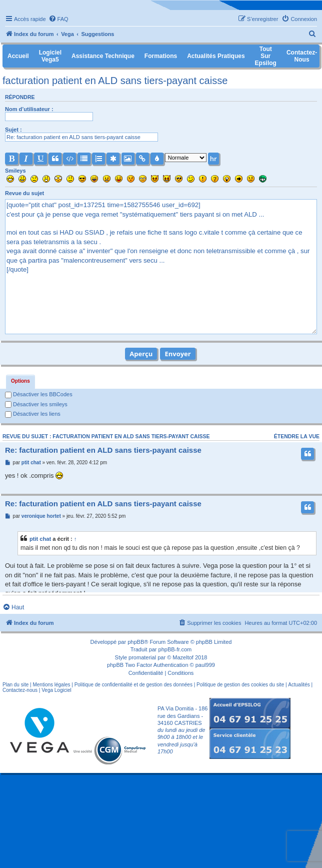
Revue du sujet (24, 193)
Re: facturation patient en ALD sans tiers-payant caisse (103, 450)
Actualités (299, 685)
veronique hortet (41, 516)
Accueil (18, 56)
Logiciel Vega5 (50, 56)
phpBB (136, 642)
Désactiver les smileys (36, 404)
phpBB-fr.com (175, 649)
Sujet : (13, 130)
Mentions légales (51, 685)
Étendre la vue (297, 436)
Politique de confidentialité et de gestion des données (133, 685)
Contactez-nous (20, 690)
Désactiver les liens (33, 414)
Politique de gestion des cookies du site (240, 685)
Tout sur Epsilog (266, 56)
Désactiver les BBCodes (39, 394)
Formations (161, 56)
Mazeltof (183, 657)
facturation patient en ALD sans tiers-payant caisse (115, 81)
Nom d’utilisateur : (29, 109)
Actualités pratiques (216, 56)
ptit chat (31, 463)
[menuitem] (58, 19)
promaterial (142, 657)
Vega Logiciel (56, 690)
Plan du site (15, 685)
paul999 (205, 665)
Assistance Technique (103, 56)
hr (213, 159)
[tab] (20, 382)
